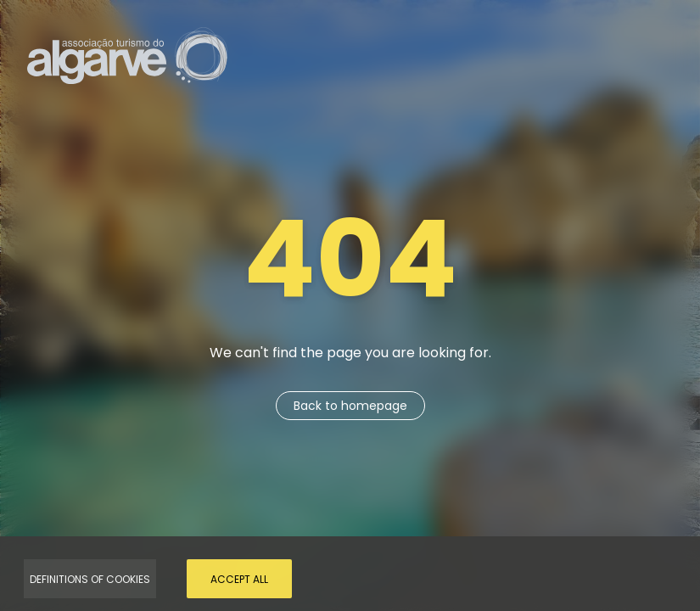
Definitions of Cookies (90, 579)
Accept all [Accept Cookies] (239, 579)
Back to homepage (350, 406)
